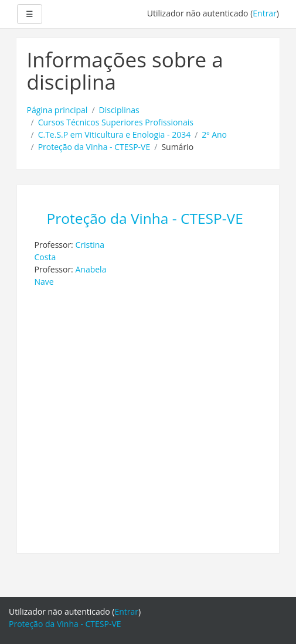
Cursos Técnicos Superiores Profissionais (116, 122)
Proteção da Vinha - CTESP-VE (94, 147)
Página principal (57, 110)
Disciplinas (119, 110)
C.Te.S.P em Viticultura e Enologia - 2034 (115, 134)
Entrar (265, 13)
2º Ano (214, 134)
